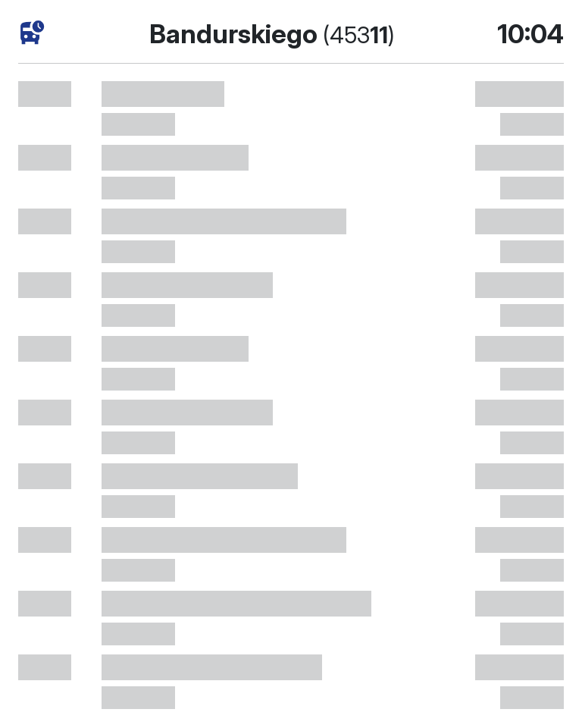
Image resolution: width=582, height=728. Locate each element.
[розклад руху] (32, 33)
